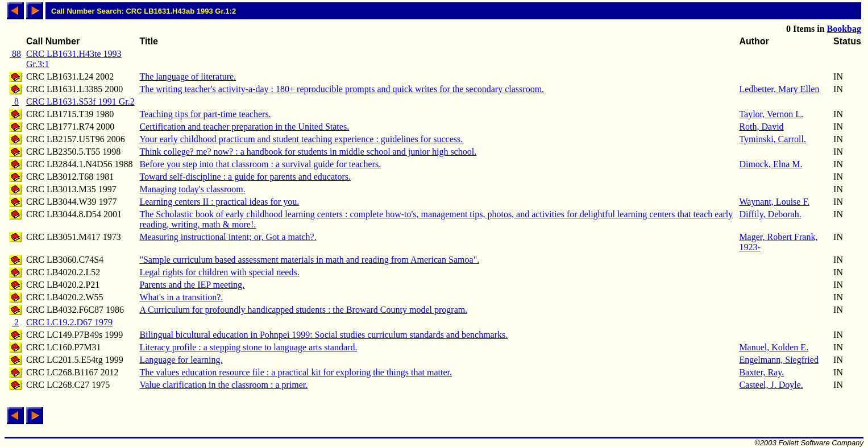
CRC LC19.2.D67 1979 (69, 322)
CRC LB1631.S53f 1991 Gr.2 (80, 102)
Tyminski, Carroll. (773, 139)
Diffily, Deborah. (770, 214)
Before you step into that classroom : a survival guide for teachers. (260, 164)
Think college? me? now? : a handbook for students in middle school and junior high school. (308, 152)
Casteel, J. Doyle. (771, 385)
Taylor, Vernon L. (771, 114)
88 (15, 54)
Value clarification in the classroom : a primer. (223, 385)
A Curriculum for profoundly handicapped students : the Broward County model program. (303, 310)
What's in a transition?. (181, 297)
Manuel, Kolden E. (774, 347)
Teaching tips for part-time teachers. (205, 114)
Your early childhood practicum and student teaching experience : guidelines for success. (301, 139)
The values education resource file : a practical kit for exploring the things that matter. (296, 372)
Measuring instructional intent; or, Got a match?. (228, 237)
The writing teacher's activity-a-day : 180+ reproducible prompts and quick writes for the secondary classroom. (342, 89)
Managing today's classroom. (192, 189)
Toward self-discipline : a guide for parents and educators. (245, 177)
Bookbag (844, 29)
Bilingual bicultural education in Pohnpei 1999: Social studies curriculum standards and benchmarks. (323, 335)
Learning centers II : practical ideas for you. (219, 202)
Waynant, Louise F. (774, 202)
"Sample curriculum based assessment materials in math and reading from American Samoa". (309, 260)
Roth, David (761, 127)
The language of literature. (188, 76)
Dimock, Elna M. (771, 164)
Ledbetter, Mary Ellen (779, 89)
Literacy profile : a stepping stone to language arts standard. (248, 347)
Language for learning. (181, 360)
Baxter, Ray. (761, 372)
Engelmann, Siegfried (779, 360)
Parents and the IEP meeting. (192, 285)
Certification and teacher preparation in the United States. (244, 127)
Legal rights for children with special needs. (219, 272)
